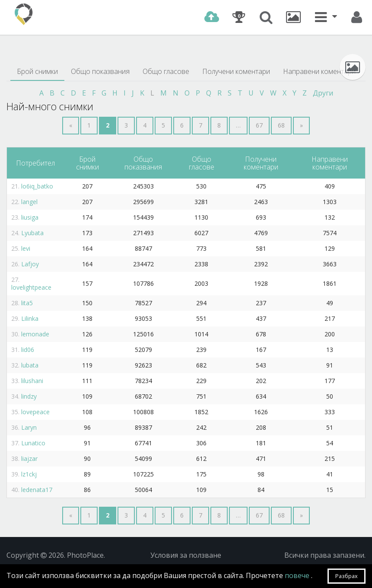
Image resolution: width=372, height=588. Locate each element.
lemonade (35, 334)
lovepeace (35, 412)
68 (281, 125)
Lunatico (33, 443)
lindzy (29, 396)
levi (26, 248)
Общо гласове (166, 71)
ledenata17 (37, 490)
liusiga (30, 217)
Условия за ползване (186, 555)
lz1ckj (29, 474)
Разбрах (347, 576)
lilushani (32, 381)
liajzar (29, 459)
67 (259, 125)
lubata (30, 365)
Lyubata (32, 233)
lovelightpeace (31, 287)
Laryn (29, 427)
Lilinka (30, 318)
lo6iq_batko (37, 186)
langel (29, 202)
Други (323, 93)
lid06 (28, 350)
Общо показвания (100, 71)
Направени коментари (319, 71)
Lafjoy (30, 264)
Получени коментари (236, 71)
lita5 (27, 303)
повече (298, 575)
